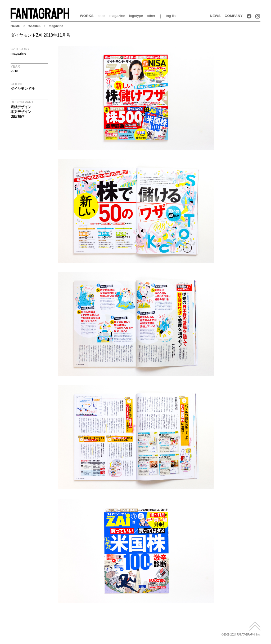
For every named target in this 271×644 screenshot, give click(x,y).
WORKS (87, 16)
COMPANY (234, 16)
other (151, 16)
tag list (171, 16)
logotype (136, 16)
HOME (15, 26)
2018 (14, 71)
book (102, 16)
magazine (118, 16)
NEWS (215, 16)
